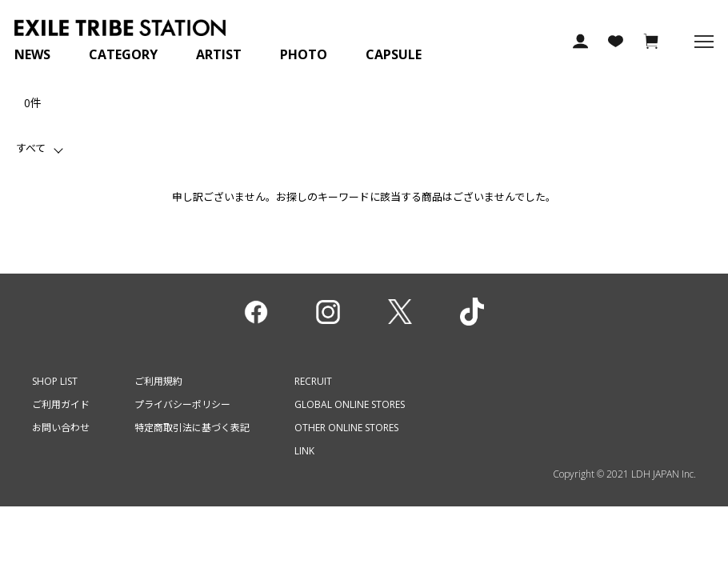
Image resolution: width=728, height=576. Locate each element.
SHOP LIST (55, 381)
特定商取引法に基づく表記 (192, 428)
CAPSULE (394, 54)
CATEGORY (123, 54)
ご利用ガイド (61, 404)
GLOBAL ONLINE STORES (350, 404)
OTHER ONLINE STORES (346, 428)
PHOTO (304, 54)
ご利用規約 (158, 381)
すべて (31, 148)
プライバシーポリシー (182, 404)
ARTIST (219, 54)
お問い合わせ (61, 428)
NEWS (32, 54)
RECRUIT (313, 381)
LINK (304, 451)
